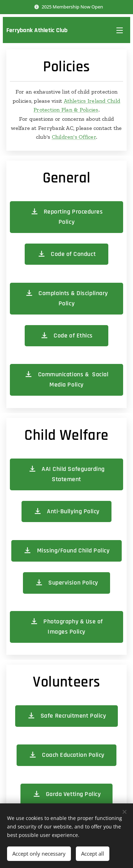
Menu (120, 30)
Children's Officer (74, 137)
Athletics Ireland (86, 101)
